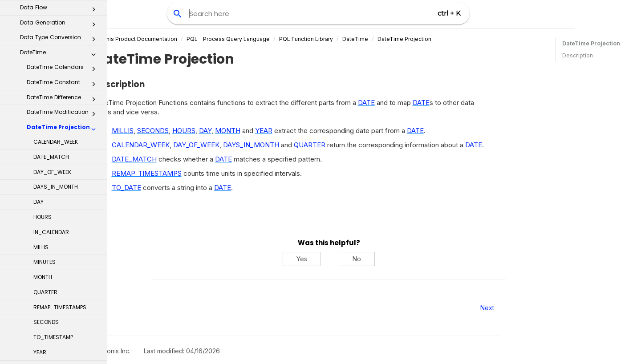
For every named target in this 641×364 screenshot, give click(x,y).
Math (60, 326)
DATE (411, 103)
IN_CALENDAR (51, 112)
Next (532, 308)
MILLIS (41, 127)
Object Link (60, 340)
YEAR (40, 233)
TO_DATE (171, 188)
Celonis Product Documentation (181, 39)
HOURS (43, 97)
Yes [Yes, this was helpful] (347, 259)
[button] (93, 11)
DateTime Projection (64, 9)
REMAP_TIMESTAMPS (60, 188)
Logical (60, 288)
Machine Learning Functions (60, 305)
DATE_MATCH (51, 37)
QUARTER (45, 172)
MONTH (43, 157)
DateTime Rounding (64, 250)
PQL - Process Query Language (273, 39)
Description (578, 55)
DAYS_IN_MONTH (56, 67)
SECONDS (46, 202)
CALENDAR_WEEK (56, 22)
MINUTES (45, 142)
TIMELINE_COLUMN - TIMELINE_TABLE (53, 267)
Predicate (60, 356)
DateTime (400, 39)
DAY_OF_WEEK (52, 52)
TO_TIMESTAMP (53, 217)
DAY (39, 82)
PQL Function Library (351, 39)
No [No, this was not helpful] (402, 259)
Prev (131, 308)
